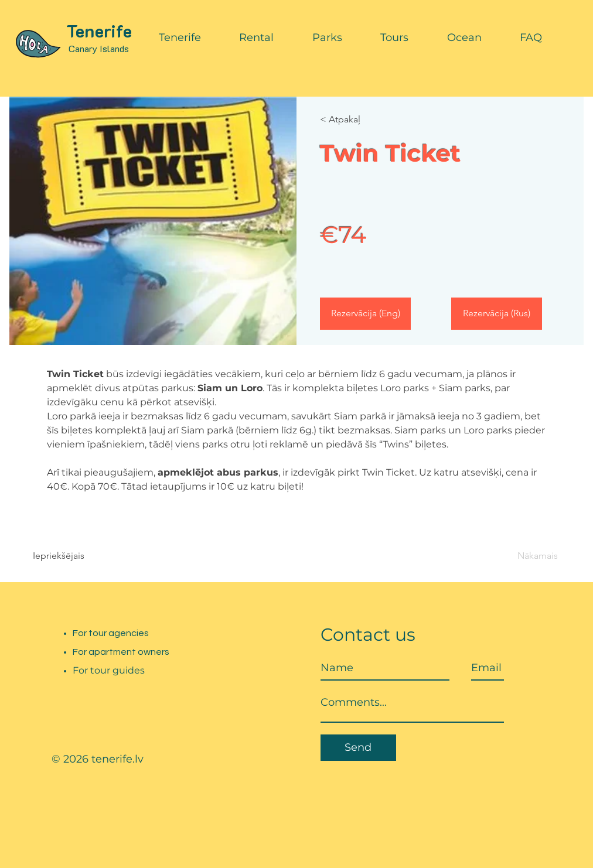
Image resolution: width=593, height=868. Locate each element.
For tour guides (109, 670)
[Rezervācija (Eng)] (365, 314)
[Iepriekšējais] (67, 556)
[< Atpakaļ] (354, 119)
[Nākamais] (526, 556)
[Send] (358, 748)
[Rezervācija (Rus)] (497, 314)
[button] (180, 37)
